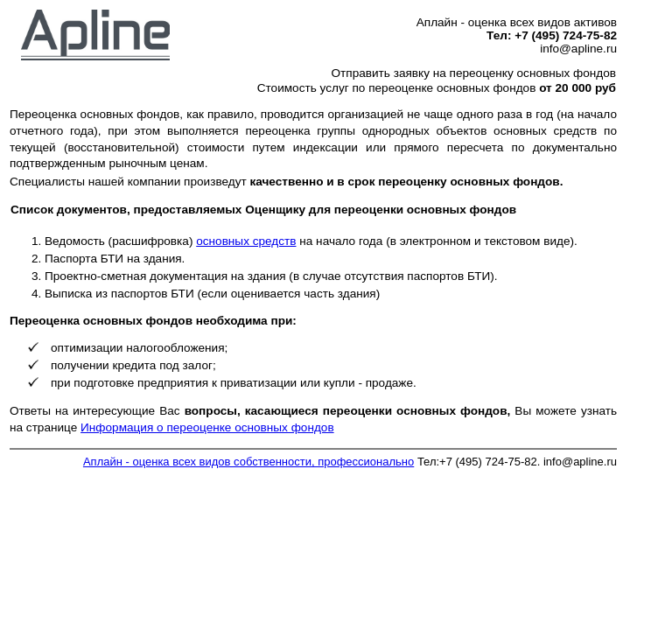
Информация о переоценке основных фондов (207, 427)
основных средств (246, 241)
